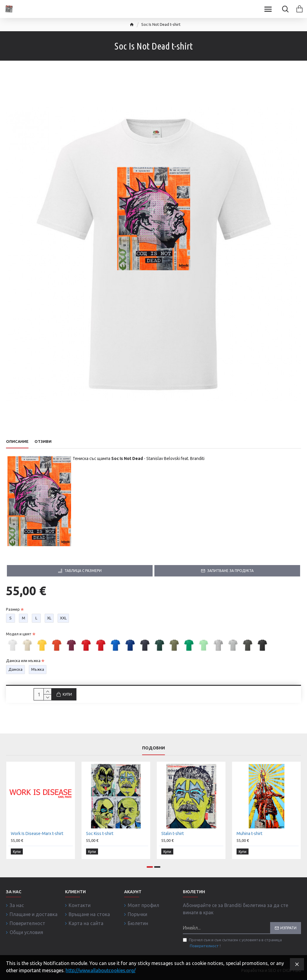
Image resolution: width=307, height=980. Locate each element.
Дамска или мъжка (23, 661)
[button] (150, 867)
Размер (13, 609)
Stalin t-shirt (173, 834)
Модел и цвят (19, 634)
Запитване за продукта (230, 571)
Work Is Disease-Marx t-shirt (37, 834)
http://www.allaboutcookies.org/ (101, 970)
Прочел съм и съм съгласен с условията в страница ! (232, 943)
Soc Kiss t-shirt (100, 834)
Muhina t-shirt (249, 834)
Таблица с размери (83, 571)
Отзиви (43, 441)
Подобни (153, 749)
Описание (17, 441)
